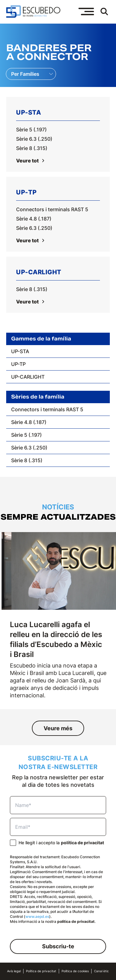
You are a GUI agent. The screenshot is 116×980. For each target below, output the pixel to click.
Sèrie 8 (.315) (32, 148)
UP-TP (18, 364)
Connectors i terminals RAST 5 (52, 209)
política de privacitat (82, 843)
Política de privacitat (41, 971)
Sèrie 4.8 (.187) (34, 219)
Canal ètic (101, 971)
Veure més (58, 728)
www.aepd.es (37, 916)
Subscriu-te (58, 946)
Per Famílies (25, 74)
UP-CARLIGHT (28, 377)
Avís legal (14, 971)
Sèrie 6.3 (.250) (34, 139)
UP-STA (20, 351)
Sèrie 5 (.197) (31, 130)
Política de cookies (75, 971)
